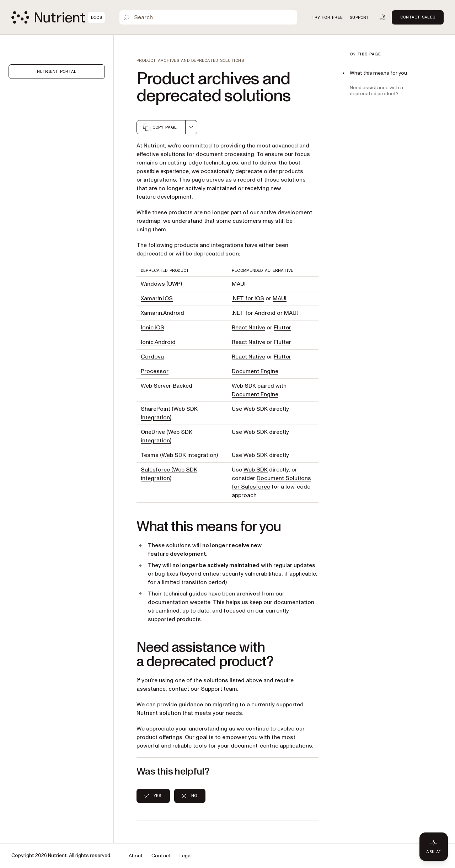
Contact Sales (418, 17)
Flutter (282, 328)
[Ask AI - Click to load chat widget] (434, 847)
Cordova (152, 357)
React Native (248, 328)
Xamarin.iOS (157, 298)
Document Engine (255, 371)
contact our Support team (203, 689)
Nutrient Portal (57, 71)
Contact (161, 856)
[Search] (208, 17)
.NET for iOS (248, 298)
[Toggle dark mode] (382, 17)
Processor (155, 371)
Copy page (160, 127)
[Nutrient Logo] (58, 17)
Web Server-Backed (167, 386)
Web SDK (244, 386)
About (136, 856)
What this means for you (378, 73)
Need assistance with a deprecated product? (376, 91)
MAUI (239, 284)
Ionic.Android (158, 342)
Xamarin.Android (162, 313)
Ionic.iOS (152, 328)
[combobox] (191, 127)
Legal (186, 856)
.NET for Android (254, 313)
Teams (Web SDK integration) (179, 455)
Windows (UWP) (161, 284)
